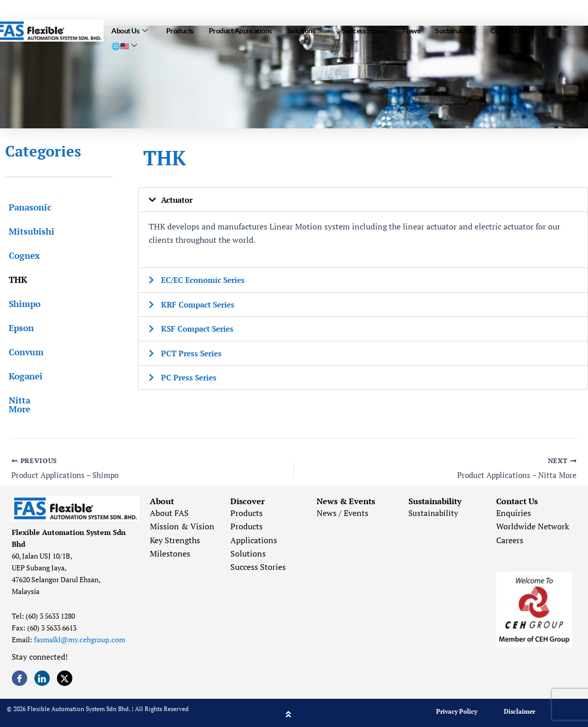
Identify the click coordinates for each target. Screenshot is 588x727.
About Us (130, 29)
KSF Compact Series (200, 328)
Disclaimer (520, 709)
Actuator (178, 200)
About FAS (169, 510)
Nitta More (28, 400)
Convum (23, 352)
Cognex (21, 255)
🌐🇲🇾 (124, 41)
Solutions (306, 29)
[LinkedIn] (42, 676)
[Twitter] (65, 676)
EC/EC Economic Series (206, 280)
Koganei (22, 376)
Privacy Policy (457, 709)
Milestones (170, 551)
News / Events (342, 510)
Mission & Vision (182, 524)
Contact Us (511, 29)
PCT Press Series (193, 352)
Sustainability (455, 29)
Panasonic (26, 207)
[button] (363, 200)
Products (180, 29)
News (411, 29)
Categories (43, 151)
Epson (18, 328)
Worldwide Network (533, 524)
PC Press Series (190, 376)
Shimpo (21, 304)
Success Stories (365, 29)
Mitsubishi (28, 231)
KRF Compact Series (200, 304)
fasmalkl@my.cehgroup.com (80, 637)
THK (14, 280)
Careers (510, 538)
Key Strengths (175, 538)
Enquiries (514, 510)
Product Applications (240, 29)
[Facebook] (19, 676)
